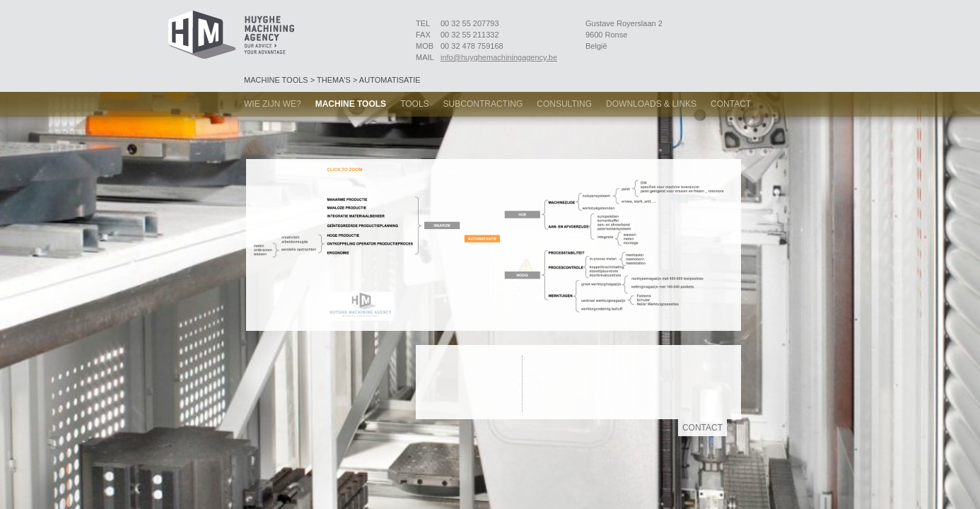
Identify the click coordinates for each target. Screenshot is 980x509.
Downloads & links (651, 104)
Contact (731, 104)
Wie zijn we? (273, 104)
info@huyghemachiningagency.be (499, 57)
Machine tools (351, 104)
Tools (414, 104)
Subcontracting (483, 104)
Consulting (564, 104)
